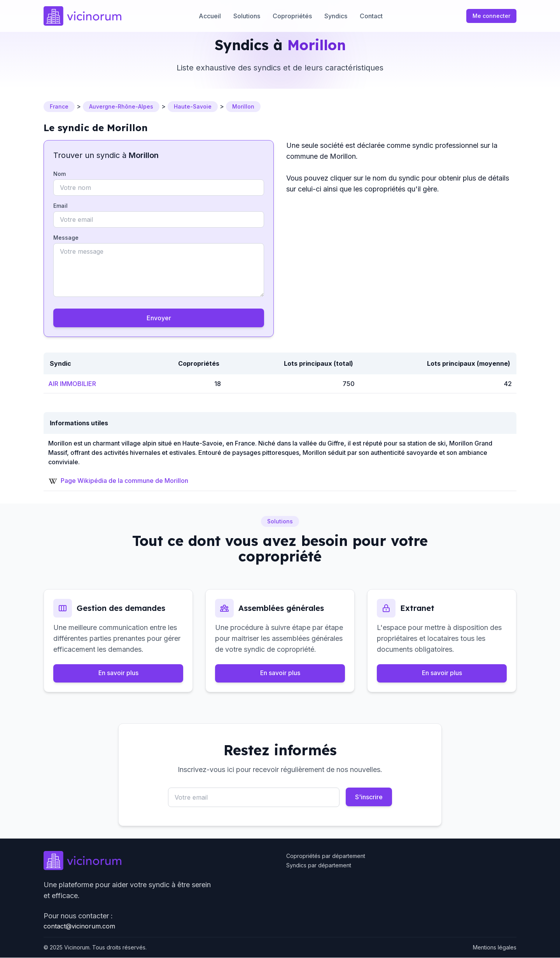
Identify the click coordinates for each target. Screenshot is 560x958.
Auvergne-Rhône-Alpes (121, 106)
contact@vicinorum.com (79, 926)
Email (60, 206)
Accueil (210, 16)
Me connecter (491, 16)
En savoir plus (118, 674)
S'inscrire (369, 797)
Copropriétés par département (326, 856)
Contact (371, 16)
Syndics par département (319, 866)
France (59, 106)
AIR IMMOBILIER (72, 384)
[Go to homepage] (82, 16)
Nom (59, 174)
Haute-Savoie (193, 106)
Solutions (247, 16)
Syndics (336, 16)
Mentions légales (495, 948)
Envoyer (159, 318)
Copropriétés (292, 16)
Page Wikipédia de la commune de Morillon (124, 481)
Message (66, 238)
